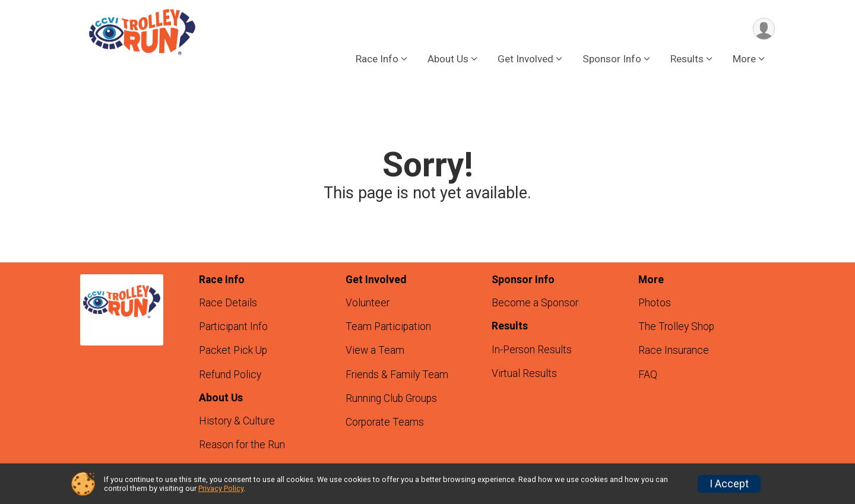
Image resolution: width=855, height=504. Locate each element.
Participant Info (233, 327)
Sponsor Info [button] (612, 59)
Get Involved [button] (525, 59)
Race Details (228, 303)
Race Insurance (674, 350)
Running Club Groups (391, 398)
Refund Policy (230, 375)
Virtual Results (524, 373)
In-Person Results (532, 350)
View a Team (375, 350)
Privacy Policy (221, 488)
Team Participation (388, 327)
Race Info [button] (377, 59)
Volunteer (368, 303)
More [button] (744, 59)
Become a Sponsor (535, 303)
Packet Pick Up (233, 350)
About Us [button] (448, 59)
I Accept (729, 484)
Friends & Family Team (397, 375)
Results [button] (687, 59)
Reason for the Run (242, 445)
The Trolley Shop (676, 327)
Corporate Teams (385, 422)
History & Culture (237, 421)
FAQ (648, 375)
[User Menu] (764, 29)
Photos (655, 303)
